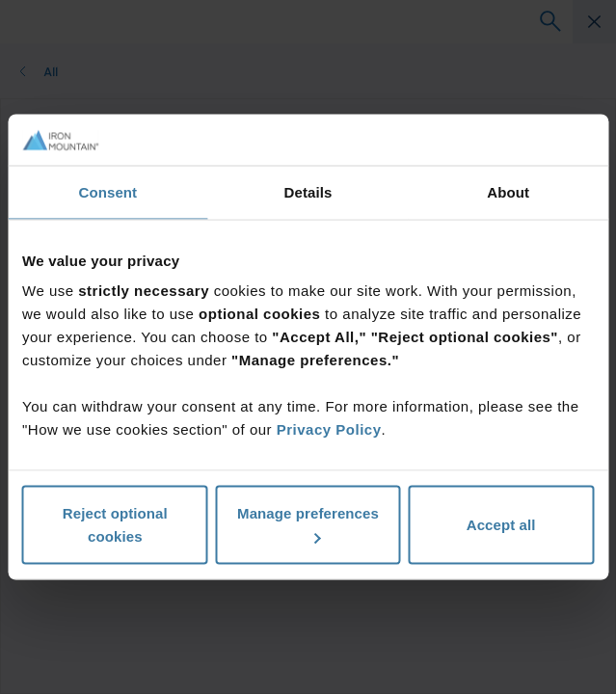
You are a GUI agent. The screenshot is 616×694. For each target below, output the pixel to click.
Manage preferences (308, 524)
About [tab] (508, 191)
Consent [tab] (107, 191)
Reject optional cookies (115, 525)
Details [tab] (308, 191)
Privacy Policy (329, 429)
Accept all (501, 525)
